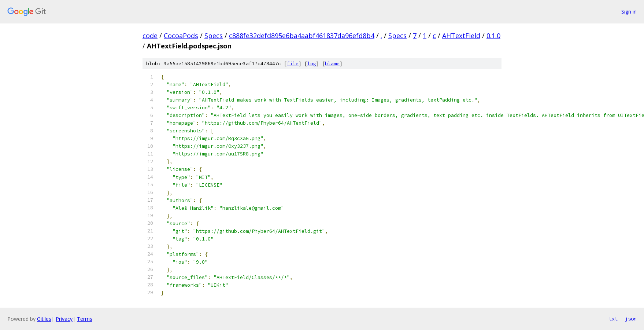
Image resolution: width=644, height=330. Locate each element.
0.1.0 (493, 36)
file (293, 64)
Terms (85, 319)
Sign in (629, 12)
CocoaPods (181, 36)
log (312, 64)
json (631, 319)
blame (332, 64)
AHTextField (461, 36)
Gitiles (44, 319)
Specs (214, 36)
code (150, 36)
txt (613, 319)
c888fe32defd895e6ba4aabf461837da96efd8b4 (302, 36)
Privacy (64, 319)
